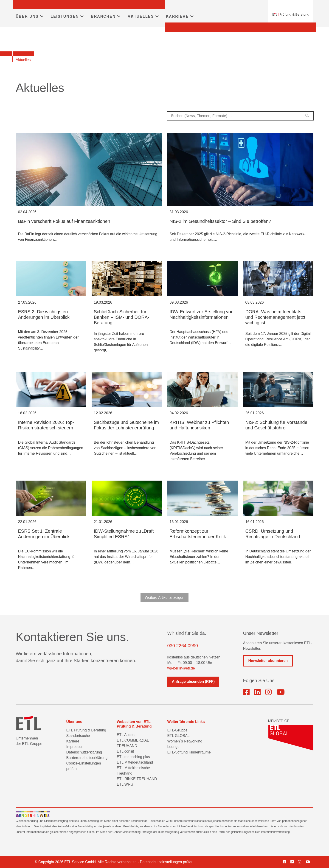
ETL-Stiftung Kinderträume (189, 752)
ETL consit (125, 751)
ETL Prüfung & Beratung (86, 730)
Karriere (73, 741)
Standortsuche (78, 736)
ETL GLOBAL (179, 736)
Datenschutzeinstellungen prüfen (167, 862)
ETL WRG (125, 784)
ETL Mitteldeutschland (135, 762)
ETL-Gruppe (177, 730)
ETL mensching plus (133, 757)
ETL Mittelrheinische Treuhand (133, 771)
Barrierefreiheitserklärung (87, 758)
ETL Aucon (126, 735)
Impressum (75, 747)
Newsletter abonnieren (268, 661)
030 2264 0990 (183, 646)
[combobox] (240, 116)
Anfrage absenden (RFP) (193, 682)
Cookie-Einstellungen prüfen (84, 766)
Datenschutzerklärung (84, 752)
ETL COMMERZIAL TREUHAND (133, 743)
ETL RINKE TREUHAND (137, 779)
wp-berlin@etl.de (181, 668)
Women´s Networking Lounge (185, 744)
